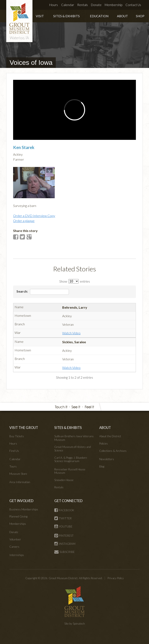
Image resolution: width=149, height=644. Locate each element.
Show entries (75, 281)
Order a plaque (24, 221)
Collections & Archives (113, 451)
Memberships (18, 524)
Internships (17, 555)
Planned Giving (18, 516)
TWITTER (63, 518)
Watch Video (71, 333)
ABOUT (122, 16)
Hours (54, 5)
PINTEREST (64, 536)
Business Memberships (24, 509)
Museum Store (18, 474)
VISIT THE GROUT (24, 428)
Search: (43, 292)
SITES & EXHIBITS (66, 16)
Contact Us (133, 5)
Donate (96, 5)
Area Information (20, 482)
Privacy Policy (116, 578)
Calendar (68, 5)
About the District (110, 436)
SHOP (140, 16)
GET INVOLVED (21, 501)
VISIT (40, 16)
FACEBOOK (64, 510)
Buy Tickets (17, 436)
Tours (13, 466)
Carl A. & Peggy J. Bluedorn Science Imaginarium (71, 459)
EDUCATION (99, 16)
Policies (104, 444)
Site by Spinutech (75, 624)
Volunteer (15, 539)
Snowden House (64, 480)
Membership (114, 5)
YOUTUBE (63, 526)
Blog (102, 466)
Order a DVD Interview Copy (34, 216)
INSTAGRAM (65, 544)
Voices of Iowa (31, 63)
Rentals (83, 5)
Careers (14, 547)
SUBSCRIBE (65, 552)
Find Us (14, 451)
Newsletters (107, 459)
